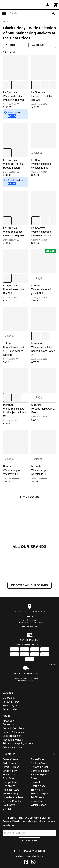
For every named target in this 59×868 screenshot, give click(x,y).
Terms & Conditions (13, 728)
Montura (36, 286)
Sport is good (38, 786)
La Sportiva (10, 92)
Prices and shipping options (18, 744)
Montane (37, 343)
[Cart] (56, 5)
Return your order (26, 681)
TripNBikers (37, 797)
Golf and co (9, 786)
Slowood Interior (40, 771)
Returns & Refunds (13, 732)
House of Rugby (12, 794)
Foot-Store (8, 778)
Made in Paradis (12, 801)
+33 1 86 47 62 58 (29, 627)
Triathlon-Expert (40, 794)
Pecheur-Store (39, 763)
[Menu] (4, 13)
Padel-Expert (38, 759)
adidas (7, 343)
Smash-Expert (39, 775)
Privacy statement (13, 747)
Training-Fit (37, 790)
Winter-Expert (39, 805)
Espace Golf (9, 775)
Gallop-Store (10, 782)
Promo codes (10, 710)
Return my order (12, 706)
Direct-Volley (10, 771)
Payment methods (13, 740)
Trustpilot (52, 665)
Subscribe (29, 841)
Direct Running (11, 767)
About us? (8, 721)
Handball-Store (11, 790)
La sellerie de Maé (13, 797)
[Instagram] (33, 862)
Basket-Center (11, 759)
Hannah (8, 466)
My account (9, 698)
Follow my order (11, 702)
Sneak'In (36, 778)
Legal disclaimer (12, 736)
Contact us (29, 617)
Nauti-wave (9, 805)
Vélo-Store (37, 801)
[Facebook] (26, 862)
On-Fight (7, 809)
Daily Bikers (9, 763)
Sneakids (36, 782)
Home (6, 21)
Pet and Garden (40, 767)
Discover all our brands (29, 585)
